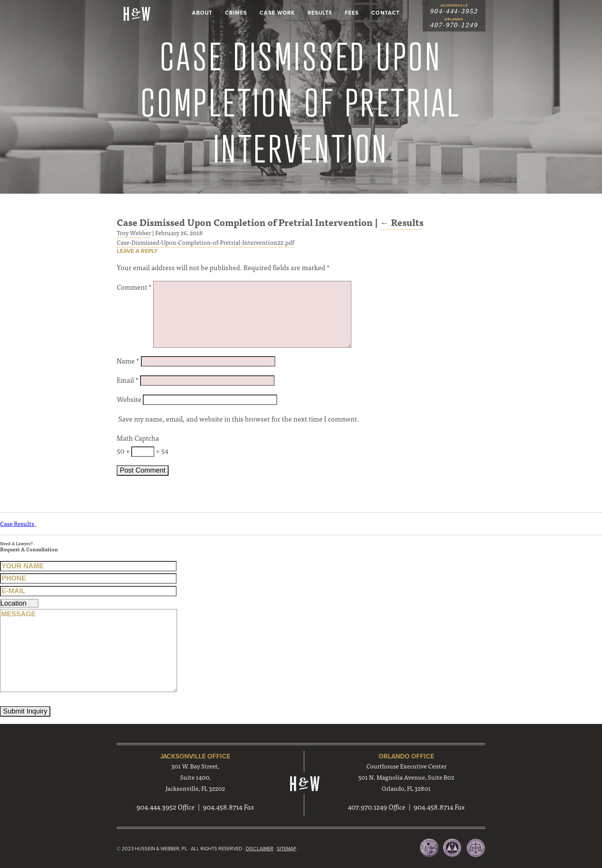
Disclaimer (260, 849)
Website (129, 399)
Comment (134, 287)
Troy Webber (134, 232)
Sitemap (287, 849)
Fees (352, 13)
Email (128, 380)
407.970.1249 (367, 807)
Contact (385, 13)
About (202, 13)
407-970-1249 (454, 25)
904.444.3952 (156, 807)
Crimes (236, 13)
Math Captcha (138, 438)
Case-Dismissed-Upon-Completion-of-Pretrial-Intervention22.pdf (205, 242)
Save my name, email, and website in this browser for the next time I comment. (239, 419)
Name (128, 361)
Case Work (277, 13)
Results (320, 13)
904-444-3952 (454, 11)
